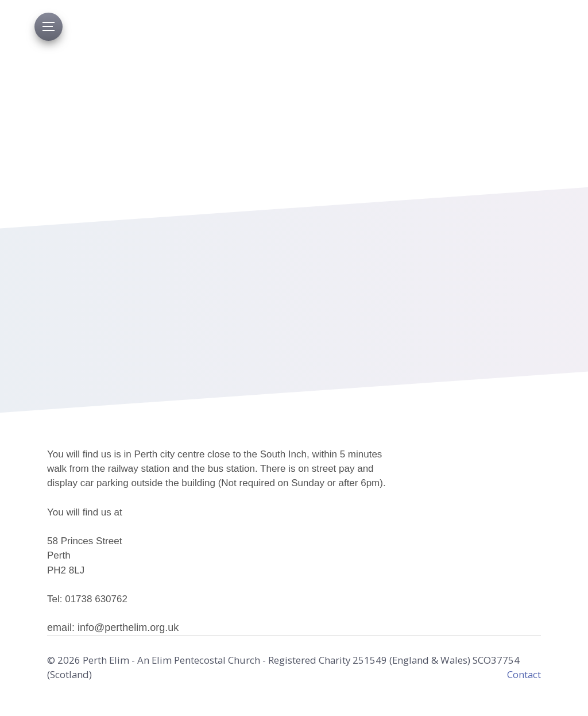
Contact (524, 674)
